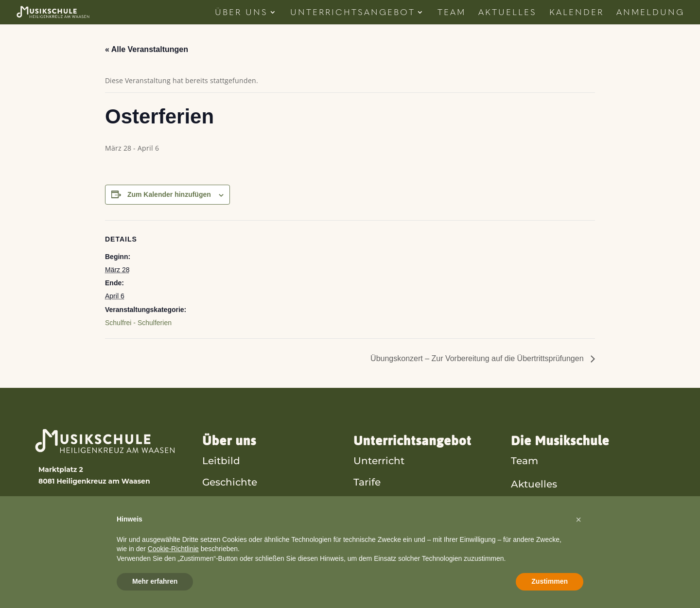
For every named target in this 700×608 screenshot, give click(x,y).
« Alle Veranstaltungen (147, 49)
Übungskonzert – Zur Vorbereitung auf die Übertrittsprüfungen (478, 358)
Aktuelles (507, 13)
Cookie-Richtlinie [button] (173, 549)
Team (452, 13)
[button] (578, 520)
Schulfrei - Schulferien (138, 323)
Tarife (367, 482)
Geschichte (230, 482)
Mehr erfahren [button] (155, 581)
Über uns (229, 441)
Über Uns (241, 13)
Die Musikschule (560, 441)
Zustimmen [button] (550, 581)
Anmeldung (650, 13)
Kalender (577, 13)
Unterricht (379, 460)
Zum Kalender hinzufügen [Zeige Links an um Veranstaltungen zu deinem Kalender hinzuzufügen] (169, 194)
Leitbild (221, 460)
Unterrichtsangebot (353, 13)
